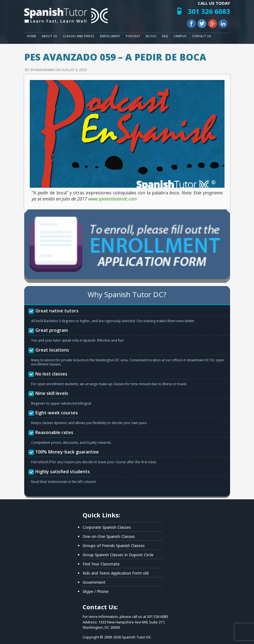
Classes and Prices (79, 36)
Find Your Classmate (101, 564)
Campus (180, 36)
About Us (50, 36)
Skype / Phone (96, 591)
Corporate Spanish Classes (107, 527)
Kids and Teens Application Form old (116, 573)
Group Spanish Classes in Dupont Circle (118, 555)
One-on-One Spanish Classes (109, 536)
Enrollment (110, 36)
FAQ (165, 36)
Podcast (133, 36)
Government (94, 582)
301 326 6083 (209, 11)
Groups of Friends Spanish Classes (114, 546)
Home (32, 36)
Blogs (151, 36)
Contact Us (202, 36)
